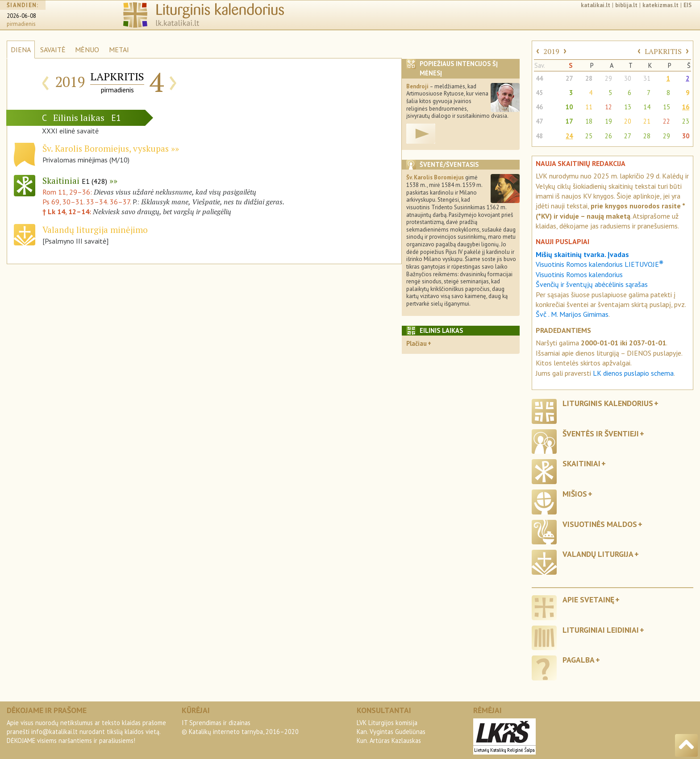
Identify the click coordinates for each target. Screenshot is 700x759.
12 (608, 107)
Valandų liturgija (598, 554)
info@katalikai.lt (54, 732)
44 (539, 78)
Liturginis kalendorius (608, 403)
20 (628, 121)
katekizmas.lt (660, 5)
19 (608, 121)
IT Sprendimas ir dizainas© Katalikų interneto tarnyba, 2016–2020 (240, 727)
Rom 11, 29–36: (68, 192)
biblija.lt (626, 5)
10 (569, 107)
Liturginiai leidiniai (601, 630)
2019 (551, 51)
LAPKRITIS (663, 51)
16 (686, 107)
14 (647, 107)
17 (569, 121)
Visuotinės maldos (600, 524)
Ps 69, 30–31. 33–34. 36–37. (87, 202)
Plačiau (417, 343)
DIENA (21, 50)
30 (628, 78)
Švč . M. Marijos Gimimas (572, 314)
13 (628, 107)
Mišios (575, 494)
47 (539, 121)
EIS (687, 5)
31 (647, 78)
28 (589, 78)
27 (569, 78)
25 (589, 136)
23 (686, 121)
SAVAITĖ (53, 50)
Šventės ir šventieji (601, 433)
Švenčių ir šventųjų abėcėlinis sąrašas (592, 284)
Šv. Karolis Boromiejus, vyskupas (106, 148)
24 (569, 136)
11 (589, 107)
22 (667, 121)
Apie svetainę (588, 599)
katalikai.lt (596, 5)
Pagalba (579, 660)
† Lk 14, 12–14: (68, 212)
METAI (119, 50)
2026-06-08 (21, 16)
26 (608, 136)
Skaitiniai (75, 180)
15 (667, 107)
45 (539, 93)
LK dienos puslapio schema (633, 373)
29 (608, 78)
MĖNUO (87, 50)
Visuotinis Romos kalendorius (579, 274)
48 (539, 136)
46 (539, 107)
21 (647, 121)
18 (589, 121)
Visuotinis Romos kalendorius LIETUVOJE (600, 264)
